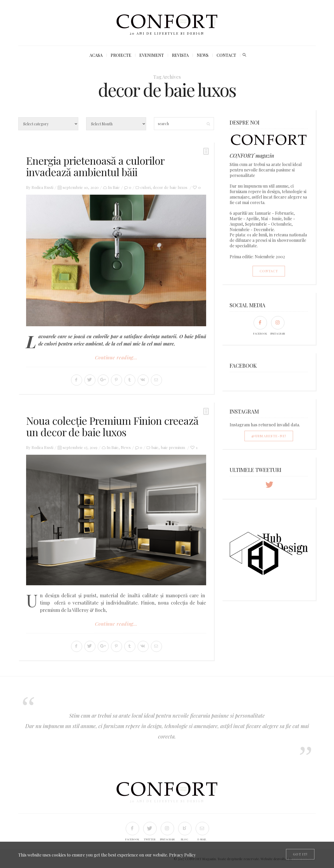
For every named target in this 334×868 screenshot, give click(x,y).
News (203, 55)
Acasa (96, 55)
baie (155, 447)
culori (145, 187)
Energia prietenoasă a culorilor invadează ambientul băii (95, 166)
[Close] (300, 854)
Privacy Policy (182, 855)
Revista (180, 55)
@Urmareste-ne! (269, 436)
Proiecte (121, 55)
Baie (116, 187)
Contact (226, 55)
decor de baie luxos (170, 187)
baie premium (173, 447)
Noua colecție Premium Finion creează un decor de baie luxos (112, 426)
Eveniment (152, 55)
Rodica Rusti (42, 187)
